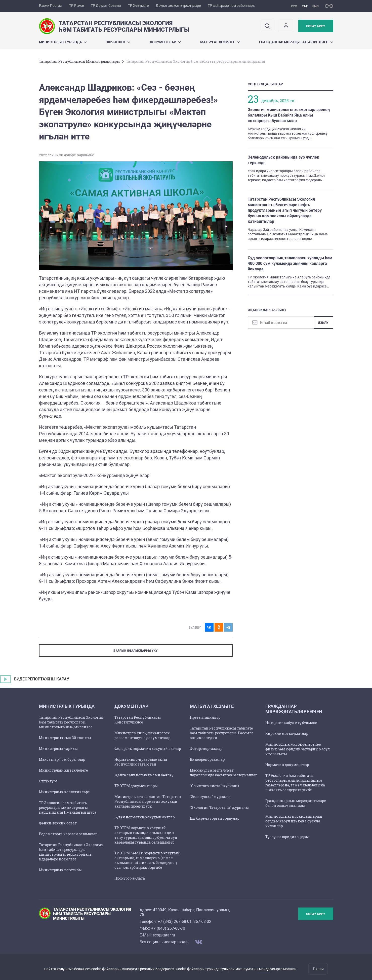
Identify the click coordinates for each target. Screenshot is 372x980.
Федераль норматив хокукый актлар (148, 749)
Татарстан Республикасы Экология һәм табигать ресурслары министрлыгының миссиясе (71, 722)
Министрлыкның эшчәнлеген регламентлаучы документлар (142, 735)
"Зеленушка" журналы (210, 797)
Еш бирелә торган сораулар (215, 818)
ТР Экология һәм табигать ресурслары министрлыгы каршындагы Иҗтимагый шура (68, 807)
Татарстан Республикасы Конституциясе (138, 720)
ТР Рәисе (76, 6)
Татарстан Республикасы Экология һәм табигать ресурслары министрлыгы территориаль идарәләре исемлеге (71, 852)
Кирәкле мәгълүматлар (287, 733)
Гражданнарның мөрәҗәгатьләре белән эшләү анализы (296, 803)
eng (316, 6)
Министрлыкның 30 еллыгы (65, 738)
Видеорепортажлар (207, 759)
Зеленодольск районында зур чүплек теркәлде (283, 160)
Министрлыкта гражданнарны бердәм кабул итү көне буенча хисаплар (294, 821)
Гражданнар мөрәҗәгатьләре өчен (296, 42)
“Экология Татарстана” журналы (219, 807)
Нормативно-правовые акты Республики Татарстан (141, 762)
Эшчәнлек (118, 42)
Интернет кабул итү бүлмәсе (291, 723)
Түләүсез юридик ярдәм (287, 837)
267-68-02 (202, 921)
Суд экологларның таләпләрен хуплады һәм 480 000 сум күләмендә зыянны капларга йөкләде (290, 263)
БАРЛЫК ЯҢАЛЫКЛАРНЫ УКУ (136, 651)
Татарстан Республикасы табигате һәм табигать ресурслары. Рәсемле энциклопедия (222, 733)
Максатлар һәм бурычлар (62, 759)
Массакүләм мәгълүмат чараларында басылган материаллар (224, 773)
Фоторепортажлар (206, 749)
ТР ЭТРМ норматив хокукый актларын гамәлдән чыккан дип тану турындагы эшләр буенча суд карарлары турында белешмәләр (146, 835)
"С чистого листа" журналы (215, 786)
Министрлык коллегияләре (64, 792)
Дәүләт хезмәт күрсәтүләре (178, 6)
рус (294, 6)
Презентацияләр (205, 717)
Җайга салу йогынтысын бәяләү (144, 775)
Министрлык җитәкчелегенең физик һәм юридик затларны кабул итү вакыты (298, 749)
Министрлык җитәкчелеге (64, 770)
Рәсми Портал (51, 6)
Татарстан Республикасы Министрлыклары (79, 61)
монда (264, 969)
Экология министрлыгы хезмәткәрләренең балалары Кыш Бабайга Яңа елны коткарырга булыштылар (289, 115)
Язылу (323, 323)
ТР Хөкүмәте (138, 6)
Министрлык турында (63, 42)
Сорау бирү (316, 26)
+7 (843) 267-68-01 (175, 921)
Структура (48, 781)
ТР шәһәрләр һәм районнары (232, 6)
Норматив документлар (287, 765)
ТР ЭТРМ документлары (136, 786)
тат (305, 6)
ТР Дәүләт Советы (106, 6)
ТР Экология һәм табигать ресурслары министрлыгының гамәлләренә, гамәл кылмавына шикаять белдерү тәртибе (295, 783)
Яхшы (318, 969)
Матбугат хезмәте (220, 42)
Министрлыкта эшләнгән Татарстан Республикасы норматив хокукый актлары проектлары (148, 801)
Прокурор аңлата (130, 878)
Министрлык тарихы (58, 749)
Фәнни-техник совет (58, 823)
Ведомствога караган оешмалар (68, 834)
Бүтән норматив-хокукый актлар (144, 817)
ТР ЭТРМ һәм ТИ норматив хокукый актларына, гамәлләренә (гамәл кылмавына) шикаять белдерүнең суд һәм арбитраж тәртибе (147, 860)
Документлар (165, 42)
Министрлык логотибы (60, 870)
